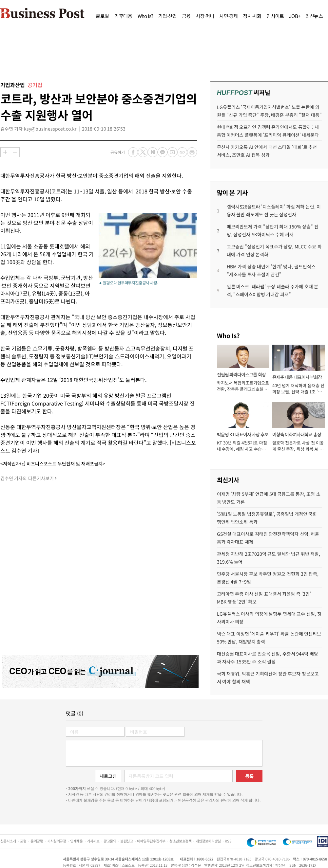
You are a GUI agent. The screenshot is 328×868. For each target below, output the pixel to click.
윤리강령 (37, 841)
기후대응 (123, 16)
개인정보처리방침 (208, 841)
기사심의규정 (57, 841)
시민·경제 (228, 16)
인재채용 (76, 841)
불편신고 (126, 841)
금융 (186, 16)
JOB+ (295, 16)
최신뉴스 (314, 16)
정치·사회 (252, 16)
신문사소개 (8, 841)
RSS (228, 841)
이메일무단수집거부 (151, 841)
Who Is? (145, 16)
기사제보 (93, 841)
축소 (15, 152)
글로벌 (102, 16)
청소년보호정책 (180, 841)
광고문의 (110, 841)
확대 (5, 152)
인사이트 (275, 16)
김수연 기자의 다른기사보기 (27, 478)
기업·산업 (167, 16)
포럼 (23, 841)
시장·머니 (205, 16)
